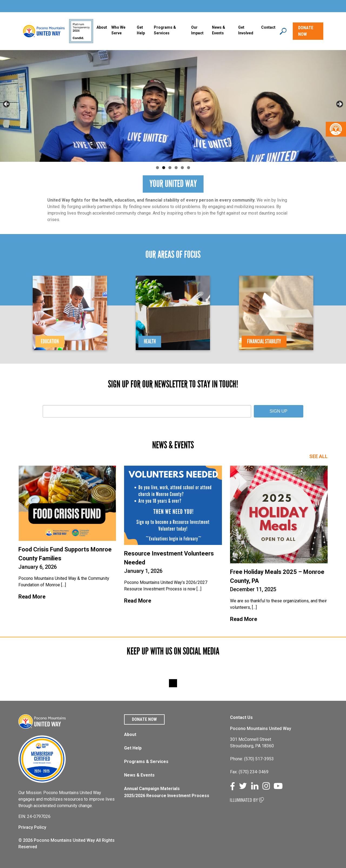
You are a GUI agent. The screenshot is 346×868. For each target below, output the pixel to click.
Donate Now (144, 719)
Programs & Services (146, 762)
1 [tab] (157, 168)
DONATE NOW (306, 31)
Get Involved (246, 30)
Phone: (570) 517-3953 (252, 759)
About (102, 27)
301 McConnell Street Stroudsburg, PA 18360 (252, 743)
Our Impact (197, 30)
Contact (268, 27)
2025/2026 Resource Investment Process (167, 796)
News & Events (139, 775)
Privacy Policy (32, 827)
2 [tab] (164, 168)
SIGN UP (278, 411)
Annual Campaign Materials (152, 789)
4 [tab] (176, 168)
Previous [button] (7, 104)
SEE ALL (318, 456)
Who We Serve (118, 30)
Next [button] (339, 104)
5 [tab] (182, 168)
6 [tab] (189, 168)
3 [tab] (170, 168)
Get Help (141, 30)
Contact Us (241, 717)
